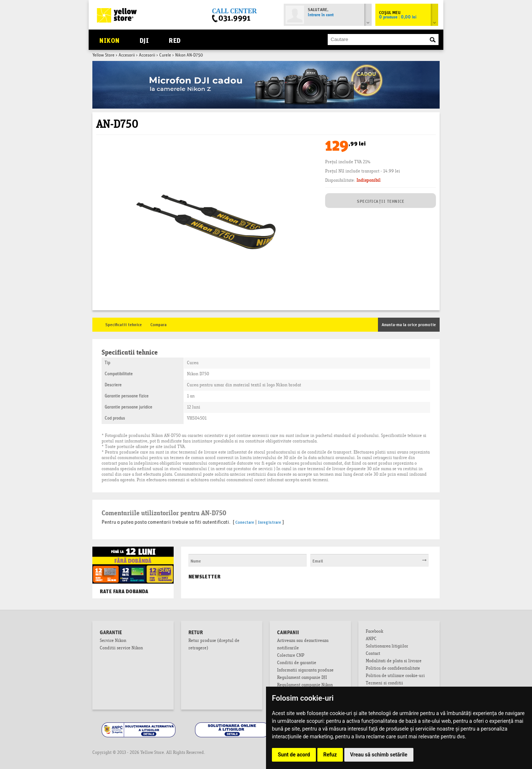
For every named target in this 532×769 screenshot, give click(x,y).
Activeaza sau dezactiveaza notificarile (303, 645)
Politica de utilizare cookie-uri (395, 676)
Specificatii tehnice (124, 324)
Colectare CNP (291, 656)
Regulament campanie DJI (302, 678)
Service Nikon (113, 641)
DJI (144, 40)
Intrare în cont (321, 15)
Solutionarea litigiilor (387, 647)
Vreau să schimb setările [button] (379, 755)
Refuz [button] (330, 755)
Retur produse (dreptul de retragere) (214, 645)
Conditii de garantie (297, 663)
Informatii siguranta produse (305, 671)
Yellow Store (103, 55)
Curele (165, 55)
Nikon (109, 40)
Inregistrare (270, 522)
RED (175, 40)
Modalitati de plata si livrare (394, 662)
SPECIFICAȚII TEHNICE (381, 201)
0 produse (398, 17)
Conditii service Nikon (121, 649)
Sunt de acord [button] (294, 755)
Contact (373, 654)
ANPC (371, 639)
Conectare (245, 522)
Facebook (374, 632)
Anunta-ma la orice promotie (409, 324)
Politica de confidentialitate (393, 669)
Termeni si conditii (384, 684)
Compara (158, 324)
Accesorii (127, 55)
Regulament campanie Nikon (305, 686)
